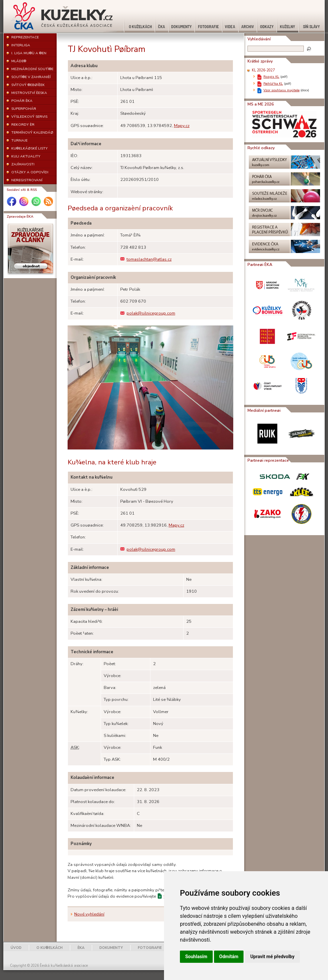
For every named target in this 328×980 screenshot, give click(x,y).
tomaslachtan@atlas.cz (146, 259)
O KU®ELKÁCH (50, 948)
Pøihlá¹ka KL (273, 84)
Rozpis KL (271, 77)
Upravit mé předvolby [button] (272, 957)
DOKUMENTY (111, 948)
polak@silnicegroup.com (148, 313)
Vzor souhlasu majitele (281, 90)
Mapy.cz (182, 126)
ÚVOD (16, 948)
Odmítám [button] (229, 957)
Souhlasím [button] (196, 957)
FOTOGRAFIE (150, 948)
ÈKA (81, 948)
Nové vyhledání (89, 914)
